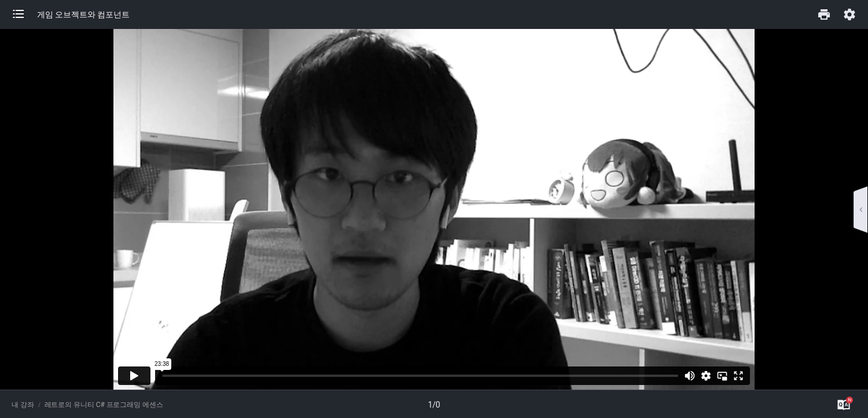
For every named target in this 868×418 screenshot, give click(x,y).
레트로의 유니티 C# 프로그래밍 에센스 (104, 405)
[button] (24, 14)
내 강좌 (23, 405)
